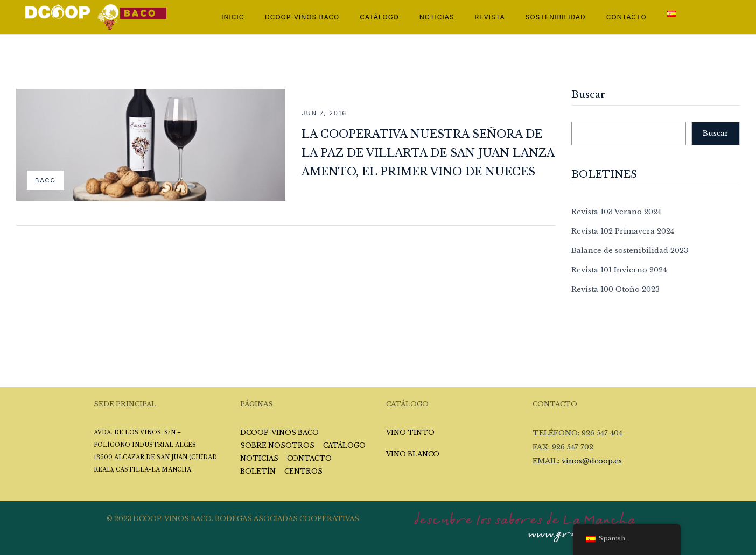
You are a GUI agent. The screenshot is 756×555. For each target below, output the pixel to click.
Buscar (589, 95)
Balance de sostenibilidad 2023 (630, 251)
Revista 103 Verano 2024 (616, 212)
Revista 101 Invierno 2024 (619, 270)
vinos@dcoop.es (592, 461)
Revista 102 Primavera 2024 (623, 231)
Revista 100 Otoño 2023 (615, 289)
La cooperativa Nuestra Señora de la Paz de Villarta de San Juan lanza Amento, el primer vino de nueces (428, 153)
